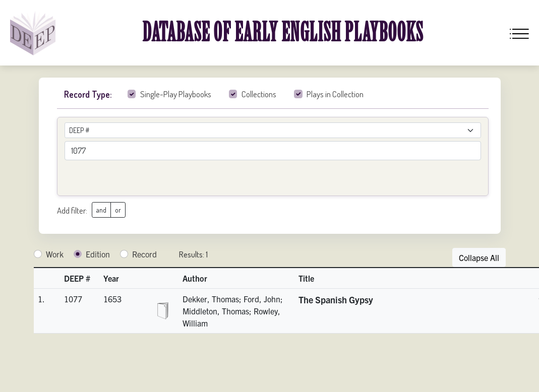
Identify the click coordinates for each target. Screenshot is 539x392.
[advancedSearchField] (273, 151)
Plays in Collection (335, 94)
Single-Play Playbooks (176, 94)
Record (144, 254)
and (101, 210)
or (118, 210)
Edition (98, 254)
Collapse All (479, 257)
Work (55, 254)
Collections (259, 94)
